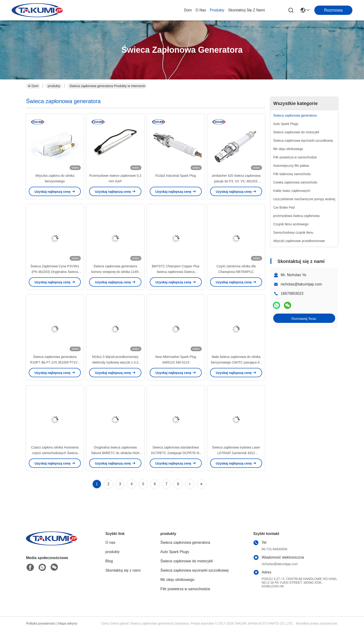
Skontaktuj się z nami (247, 10)
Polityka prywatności (41, 623)
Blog (109, 561)
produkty (217, 10)
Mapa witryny (68, 623)
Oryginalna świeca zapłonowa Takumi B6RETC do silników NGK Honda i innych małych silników (115, 453)
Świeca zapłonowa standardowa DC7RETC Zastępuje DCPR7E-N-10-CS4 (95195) (176, 453)
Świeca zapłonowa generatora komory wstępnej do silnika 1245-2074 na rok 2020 (115, 272)
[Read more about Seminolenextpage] (190, 484)
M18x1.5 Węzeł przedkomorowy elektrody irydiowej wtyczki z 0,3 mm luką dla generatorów (115, 362)
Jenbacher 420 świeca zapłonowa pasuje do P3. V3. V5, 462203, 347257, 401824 (236, 181)
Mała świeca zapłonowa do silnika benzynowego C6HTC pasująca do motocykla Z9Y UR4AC (236, 362)
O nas (201, 10)
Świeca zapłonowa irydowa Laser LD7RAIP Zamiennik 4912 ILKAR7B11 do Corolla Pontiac (236, 453)
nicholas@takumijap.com (301, 284)
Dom (188, 10)
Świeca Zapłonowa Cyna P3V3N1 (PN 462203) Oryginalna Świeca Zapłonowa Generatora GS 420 (55, 272)
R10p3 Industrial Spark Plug (176, 176)
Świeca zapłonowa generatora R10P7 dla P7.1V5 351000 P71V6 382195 (55, 362)
